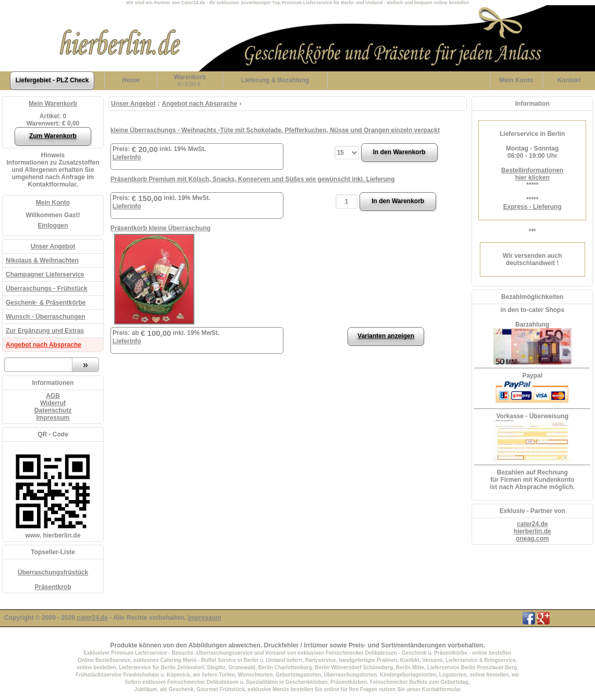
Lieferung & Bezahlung (275, 80)
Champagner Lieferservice (45, 274)
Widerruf (53, 403)
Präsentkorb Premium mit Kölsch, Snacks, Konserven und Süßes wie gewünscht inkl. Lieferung (252, 179)
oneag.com (532, 539)
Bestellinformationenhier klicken (532, 174)
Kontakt (569, 80)
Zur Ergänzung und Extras (45, 331)
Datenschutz (53, 410)
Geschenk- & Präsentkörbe (46, 303)
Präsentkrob (53, 587)
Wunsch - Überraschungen (45, 317)
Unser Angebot (53, 246)
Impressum (53, 418)
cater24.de (532, 524)
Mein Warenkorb (53, 104)
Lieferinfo (127, 157)
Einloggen (53, 226)
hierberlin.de (532, 531)
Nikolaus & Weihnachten (42, 260)
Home (131, 80)
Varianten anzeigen (386, 336)
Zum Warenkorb (53, 136)
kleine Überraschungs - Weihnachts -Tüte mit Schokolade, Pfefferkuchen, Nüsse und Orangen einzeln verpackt (275, 130)
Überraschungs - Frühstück (47, 289)
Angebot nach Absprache (44, 345)
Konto (516, 80)
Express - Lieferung (532, 207)
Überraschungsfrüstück (53, 572)
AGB (53, 396)
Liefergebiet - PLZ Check (52, 80)
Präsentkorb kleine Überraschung (160, 228)
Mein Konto (53, 203)
